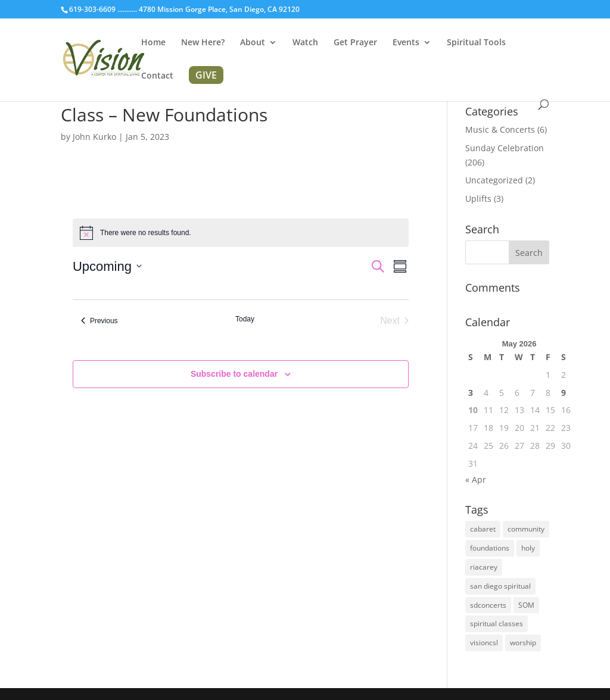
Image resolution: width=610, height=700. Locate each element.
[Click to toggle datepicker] (107, 266)
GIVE (206, 75)
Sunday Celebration (505, 148)
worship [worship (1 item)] (523, 643)
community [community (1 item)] (526, 529)
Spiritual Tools (476, 43)
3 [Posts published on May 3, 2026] (471, 393)
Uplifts (478, 199)
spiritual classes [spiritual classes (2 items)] (497, 624)
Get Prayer (355, 43)
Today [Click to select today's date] (245, 319)
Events (406, 43)
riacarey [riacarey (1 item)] (484, 567)
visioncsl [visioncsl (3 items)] (484, 643)
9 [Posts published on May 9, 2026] (564, 393)
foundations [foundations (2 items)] (490, 548)
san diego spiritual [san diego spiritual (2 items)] (500, 586)
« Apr (476, 479)
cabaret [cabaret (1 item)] (483, 529)
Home (153, 43)
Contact (157, 76)
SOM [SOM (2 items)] (526, 605)
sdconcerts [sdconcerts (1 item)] (488, 605)
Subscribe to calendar (234, 374)
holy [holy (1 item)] (528, 548)
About (253, 43)
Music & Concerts (500, 129)
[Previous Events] (99, 321)
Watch (305, 43)
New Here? (203, 43)
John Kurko (94, 137)
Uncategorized (494, 180)
